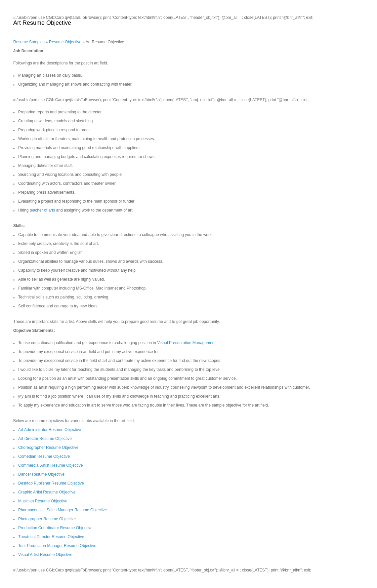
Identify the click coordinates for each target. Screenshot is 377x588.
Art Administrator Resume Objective (50, 430)
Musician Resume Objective (43, 501)
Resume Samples (29, 42)
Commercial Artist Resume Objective (50, 465)
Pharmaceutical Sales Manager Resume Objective (63, 510)
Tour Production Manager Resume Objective (57, 546)
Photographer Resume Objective (47, 519)
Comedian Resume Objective (44, 456)
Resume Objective (65, 42)
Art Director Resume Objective (45, 439)
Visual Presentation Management (186, 343)
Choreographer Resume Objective (48, 448)
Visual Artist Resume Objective (45, 555)
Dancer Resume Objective (41, 474)
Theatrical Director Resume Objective (51, 537)
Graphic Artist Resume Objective (47, 492)
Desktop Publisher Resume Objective (51, 483)
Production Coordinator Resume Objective (55, 528)
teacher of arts (42, 210)
